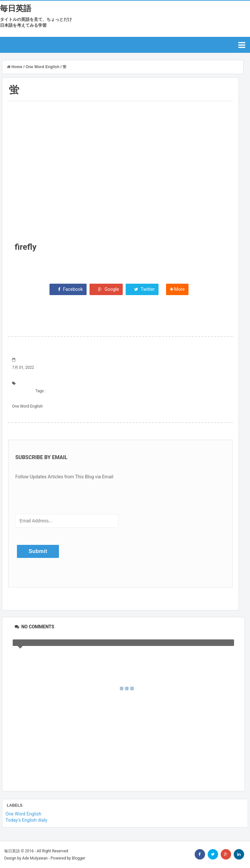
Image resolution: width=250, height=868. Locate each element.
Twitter (142, 289)
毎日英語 (16, 8)
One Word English (27, 406)
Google (106, 289)
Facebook (68, 289)
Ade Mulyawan (35, 858)
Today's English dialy (26, 820)
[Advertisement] (120, 161)
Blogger (79, 858)
